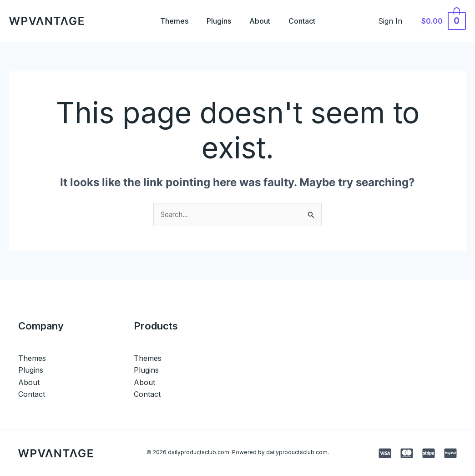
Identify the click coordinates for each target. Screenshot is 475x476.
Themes (169, 21)
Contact (307, 21)
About (262, 21)
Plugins (217, 21)
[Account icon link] (395, 21)
